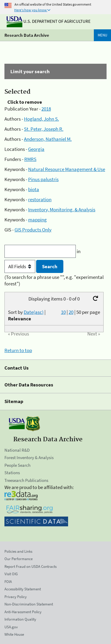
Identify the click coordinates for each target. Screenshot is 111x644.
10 (63, 312)
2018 (46, 109)
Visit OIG (11, 574)
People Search (17, 465)
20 (71, 312)
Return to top (18, 350)
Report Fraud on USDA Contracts (30, 567)
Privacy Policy (16, 597)
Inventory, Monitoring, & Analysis (62, 210)
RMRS (30, 159)
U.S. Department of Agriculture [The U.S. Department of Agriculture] (49, 21)
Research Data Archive (27, 35)
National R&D (17, 450)
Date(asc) (34, 312)
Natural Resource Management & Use (67, 169)
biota (34, 189)
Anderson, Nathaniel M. (48, 139)
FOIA (8, 582)
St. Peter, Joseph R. (44, 129)
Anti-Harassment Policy (23, 612)
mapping (37, 220)
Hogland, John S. (41, 119)
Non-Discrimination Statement (29, 604)
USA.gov (11, 627)
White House (14, 634)
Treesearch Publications (26, 480)
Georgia (36, 149)
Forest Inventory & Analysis (29, 457)
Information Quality (20, 619)
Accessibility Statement (23, 589)
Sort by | (27, 315)
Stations (12, 473)
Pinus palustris (43, 179)
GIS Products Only (33, 230)
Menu (102, 35)
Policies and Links (18, 551)
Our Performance (18, 559)
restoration (40, 199)
